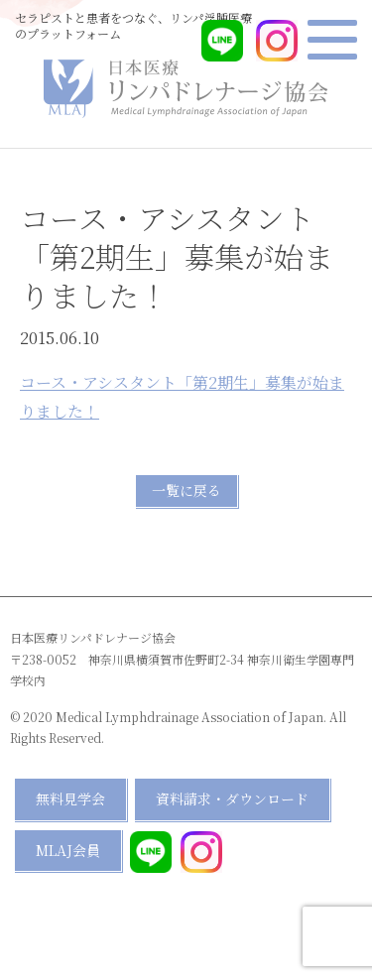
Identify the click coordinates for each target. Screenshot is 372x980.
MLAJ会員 (68, 850)
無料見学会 (70, 798)
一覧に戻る (186, 490)
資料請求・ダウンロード (232, 798)
